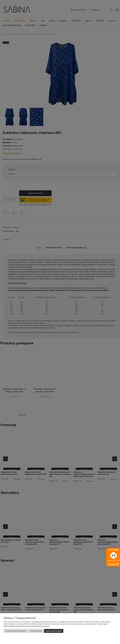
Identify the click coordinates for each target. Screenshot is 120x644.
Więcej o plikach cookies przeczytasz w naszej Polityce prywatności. (27, 626)
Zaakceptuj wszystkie (54, 631)
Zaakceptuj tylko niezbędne (16, 631)
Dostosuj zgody (36, 631)
